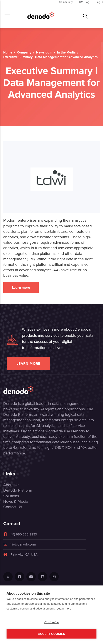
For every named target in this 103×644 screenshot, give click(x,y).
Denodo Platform (18, 490)
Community (66, 2)
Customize (52, 622)
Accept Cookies (51, 634)
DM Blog (84, 2)
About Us (11, 485)
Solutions (11, 496)
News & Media (16, 501)
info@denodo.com (19, 544)
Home (8, 52)
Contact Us (13, 507)
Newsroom (44, 52)
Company (24, 52)
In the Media (66, 52)
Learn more (21, 287)
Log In (99, 2)
